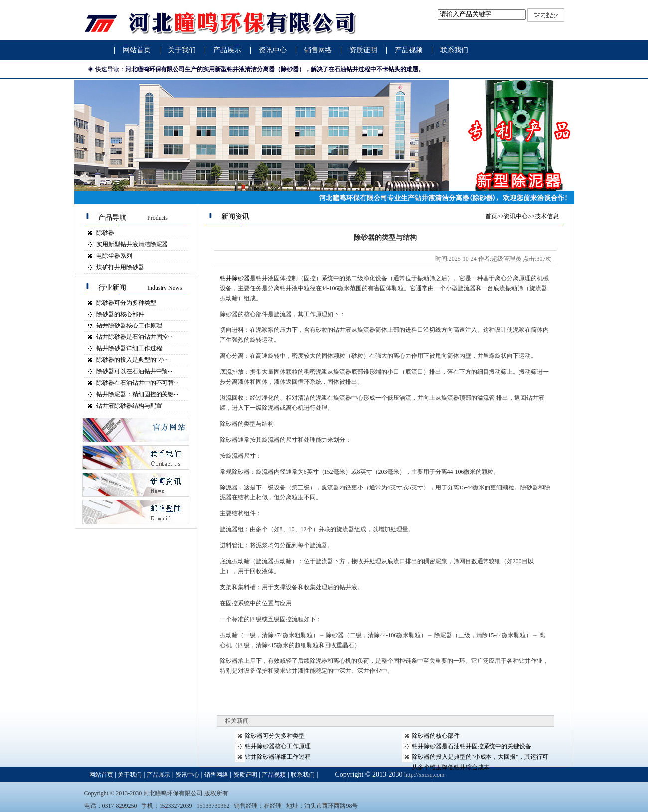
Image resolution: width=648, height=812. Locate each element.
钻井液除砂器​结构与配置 (129, 406)
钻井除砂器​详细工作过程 (129, 348)
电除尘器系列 (114, 256)
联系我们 (303, 775)
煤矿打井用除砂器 (120, 267)
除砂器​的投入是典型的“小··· (133, 360)
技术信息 (547, 216)
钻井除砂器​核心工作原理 (129, 325)
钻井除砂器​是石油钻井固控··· (134, 337)
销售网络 (216, 775)
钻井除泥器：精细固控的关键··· (137, 394)
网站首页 (101, 775)
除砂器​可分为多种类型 (126, 303)
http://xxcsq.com (424, 775)
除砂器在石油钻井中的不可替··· (137, 383)
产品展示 (159, 775)
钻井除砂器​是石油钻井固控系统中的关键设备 (472, 746)
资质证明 (245, 775)
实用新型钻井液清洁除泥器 (132, 244)
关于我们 (130, 775)
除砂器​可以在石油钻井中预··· (134, 371)
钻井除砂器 (235, 278)
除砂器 (105, 233)
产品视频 (274, 775)
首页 (491, 216)
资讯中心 (516, 216)
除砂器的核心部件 (120, 314)
